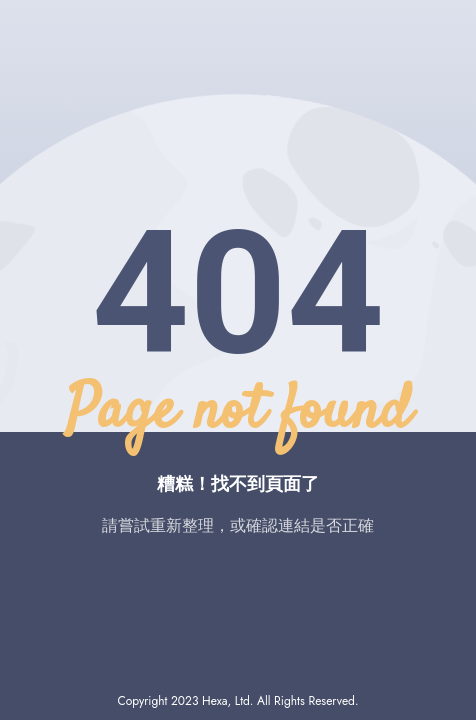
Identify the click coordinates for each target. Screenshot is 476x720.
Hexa (214, 701)
